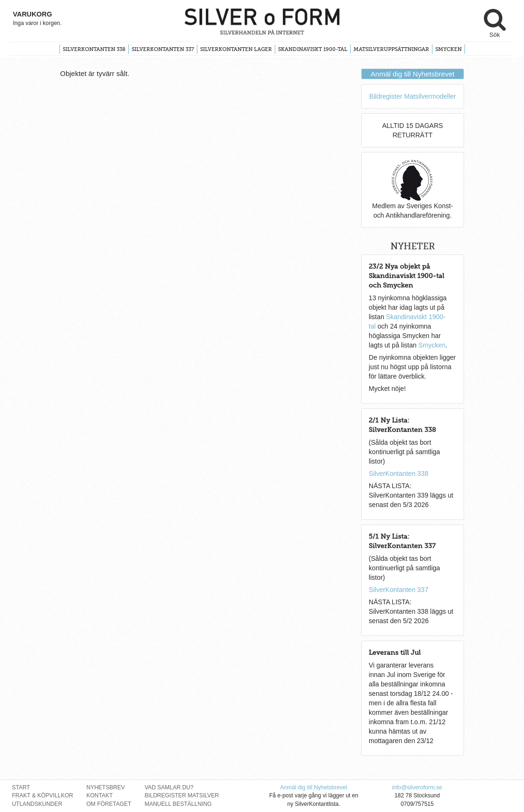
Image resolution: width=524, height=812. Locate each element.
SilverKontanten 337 (163, 49)
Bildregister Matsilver (182, 795)
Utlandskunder (37, 804)
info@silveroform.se (417, 787)
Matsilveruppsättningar (391, 49)
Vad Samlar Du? (169, 787)
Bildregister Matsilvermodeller (413, 96)
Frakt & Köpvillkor (42, 795)
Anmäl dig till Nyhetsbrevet (413, 74)
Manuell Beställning (178, 804)
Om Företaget (109, 804)
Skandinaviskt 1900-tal (313, 49)
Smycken (448, 49)
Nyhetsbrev (106, 787)
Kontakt (100, 795)
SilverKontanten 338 (94, 49)
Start (21, 787)
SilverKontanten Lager (236, 49)
